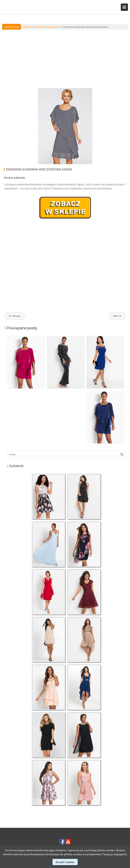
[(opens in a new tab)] (105, 362)
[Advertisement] (65, 59)
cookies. (110, 850)
